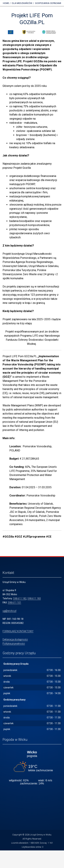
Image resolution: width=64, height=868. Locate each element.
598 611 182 (20, 598)
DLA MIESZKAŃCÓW (22, 3)
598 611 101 (15, 603)
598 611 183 (34, 598)
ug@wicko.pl (9, 611)
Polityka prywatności (14, 643)
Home (6, 3)
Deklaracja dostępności (15, 639)
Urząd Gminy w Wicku (41, 835)
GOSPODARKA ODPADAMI (48, 3)
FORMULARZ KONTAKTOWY (18, 631)
